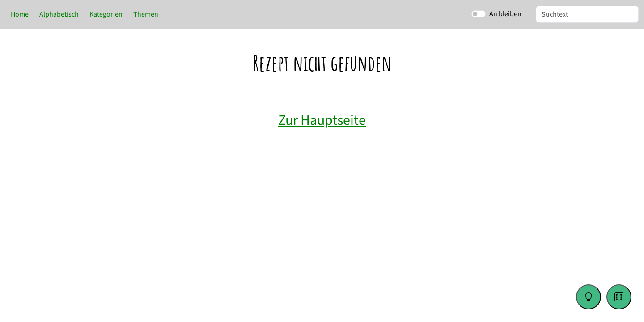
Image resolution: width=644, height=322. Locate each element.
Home (20, 14)
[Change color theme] (589, 297)
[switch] (479, 14)
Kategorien (106, 14)
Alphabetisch (59, 14)
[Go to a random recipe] (619, 297)
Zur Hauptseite (322, 120)
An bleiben (505, 14)
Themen (146, 14)
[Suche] (587, 14)
